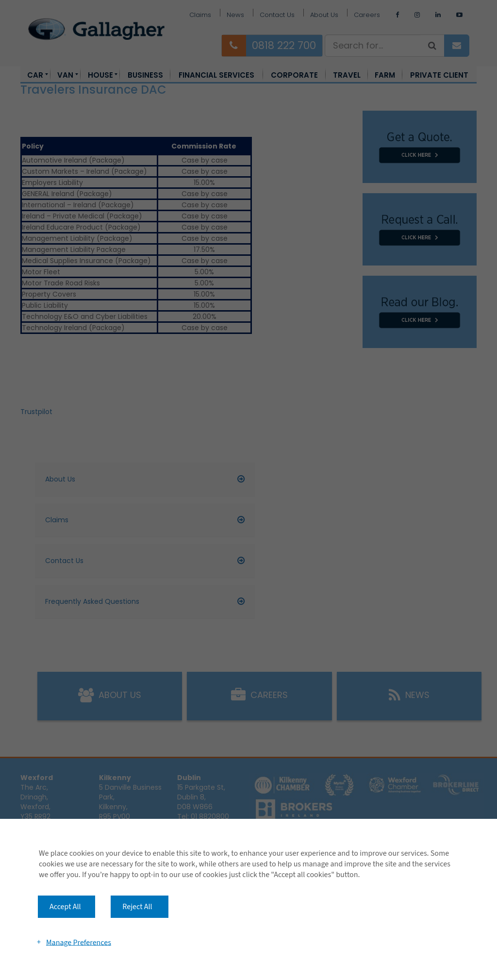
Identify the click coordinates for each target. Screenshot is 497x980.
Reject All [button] (137, 907)
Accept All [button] (65, 907)
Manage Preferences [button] (79, 942)
